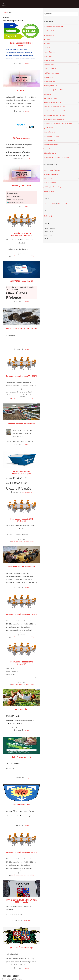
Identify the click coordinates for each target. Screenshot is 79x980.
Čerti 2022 (47, 48)
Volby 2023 (22, 90)
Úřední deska (27, 159)
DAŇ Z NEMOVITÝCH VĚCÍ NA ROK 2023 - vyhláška (21, 901)
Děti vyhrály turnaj (49, 52)
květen (54, 204)
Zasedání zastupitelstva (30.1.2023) (21, 376)
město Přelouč (48, 178)
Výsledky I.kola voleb (21, 186)
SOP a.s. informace (21, 138)
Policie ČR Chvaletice (50, 183)
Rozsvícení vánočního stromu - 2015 (54, 107)
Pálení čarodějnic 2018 (50, 98)
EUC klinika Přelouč (49, 191)
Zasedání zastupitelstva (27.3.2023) (21, 852)
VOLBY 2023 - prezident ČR (22, 281)
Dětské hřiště (48, 56)
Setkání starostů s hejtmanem (22, 567)
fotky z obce (47, 94)
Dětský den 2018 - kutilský (51, 73)
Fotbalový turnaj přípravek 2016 (53, 90)
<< (46, 204)
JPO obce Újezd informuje (22, 947)
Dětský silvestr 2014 (50, 81)
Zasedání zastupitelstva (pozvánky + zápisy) (23, 256)
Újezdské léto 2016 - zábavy (52, 136)
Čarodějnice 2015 (49, 31)
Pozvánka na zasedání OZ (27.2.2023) (22, 520)
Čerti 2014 (47, 39)
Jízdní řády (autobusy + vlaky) (52, 187)
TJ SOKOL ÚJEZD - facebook (52, 170)
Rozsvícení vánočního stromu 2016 (54, 111)
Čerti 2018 (47, 44)
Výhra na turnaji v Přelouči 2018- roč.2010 (56, 157)
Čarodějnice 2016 (49, 35)
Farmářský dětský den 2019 (52, 86)
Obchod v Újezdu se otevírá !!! (21, 424)
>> (66, 204)
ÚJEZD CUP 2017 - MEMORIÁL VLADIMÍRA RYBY (58, 124)
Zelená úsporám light (22, 757)
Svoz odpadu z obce (27, 492)
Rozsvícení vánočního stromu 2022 (54, 115)
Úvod (5, 12)
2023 (59, 204)
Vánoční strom (48, 149)
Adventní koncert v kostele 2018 (53, 27)
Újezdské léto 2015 (49, 132)
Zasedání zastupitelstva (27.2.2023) (21, 614)
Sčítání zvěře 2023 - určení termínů (21, 329)
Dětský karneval (48, 77)
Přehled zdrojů (48, 216)
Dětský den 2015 (49, 60)
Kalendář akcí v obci (21, 805)
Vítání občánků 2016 (50, 153)
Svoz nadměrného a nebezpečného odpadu (21, 472)
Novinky (27, 64)
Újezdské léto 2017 (49, 140)
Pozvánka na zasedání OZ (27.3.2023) (22, 663)
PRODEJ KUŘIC (22, 709)
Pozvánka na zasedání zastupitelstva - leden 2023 (21, 234)
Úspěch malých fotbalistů (51, 145)
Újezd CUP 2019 (48, 128)
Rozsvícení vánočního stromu (53, 102)
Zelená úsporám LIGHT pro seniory (22, 44)
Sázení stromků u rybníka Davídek (54, 119)
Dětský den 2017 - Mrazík (51, 69)
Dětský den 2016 (49, 65)
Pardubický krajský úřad (51, 174)
